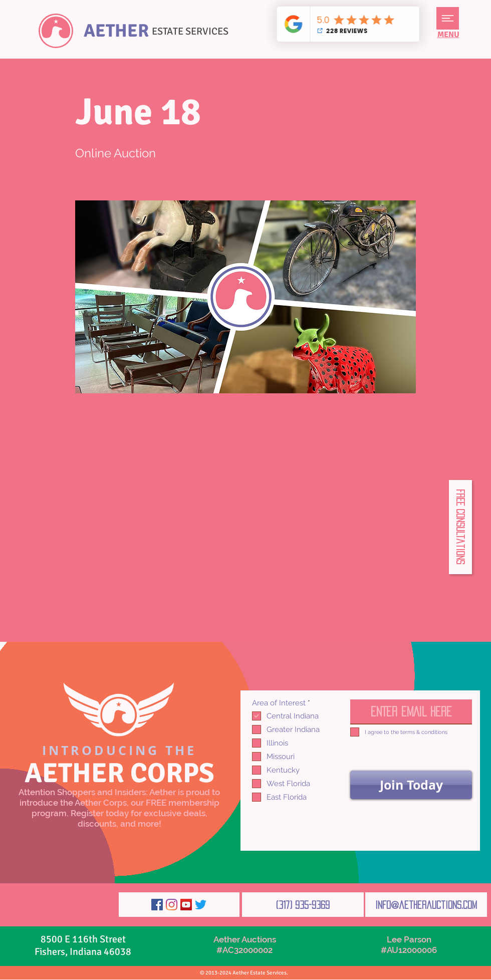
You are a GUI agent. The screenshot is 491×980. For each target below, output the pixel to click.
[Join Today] (411, 785)
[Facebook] (157, 905)
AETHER (116, 31)
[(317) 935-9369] (303, 905)
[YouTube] (186, 905)
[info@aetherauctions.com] (426, 905)
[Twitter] (201, 905)
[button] (448, 18)
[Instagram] (172, 905)
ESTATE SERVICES (190, 31)
